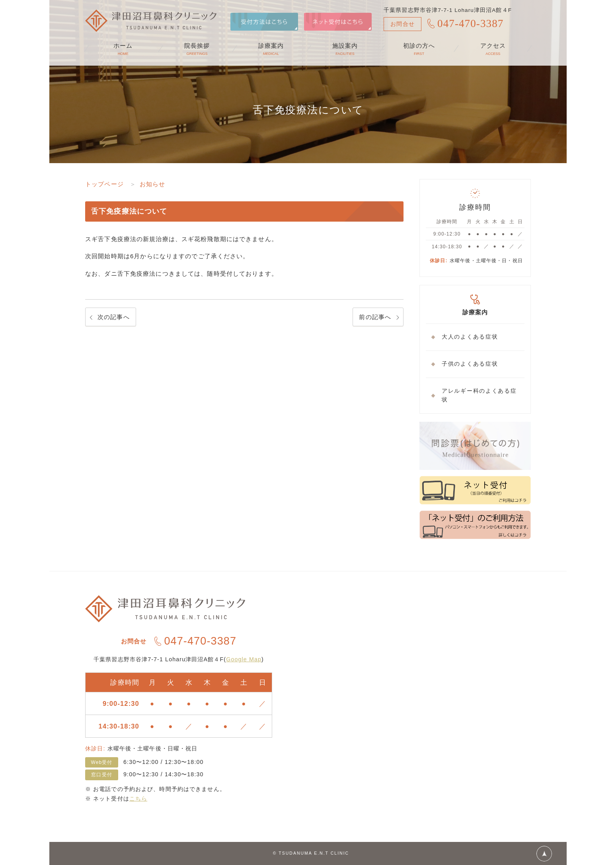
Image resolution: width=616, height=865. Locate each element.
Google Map (244, 659)
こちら (138, 799)
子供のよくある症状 (470, 364)
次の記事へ (114, 317)
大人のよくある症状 (470, 337)
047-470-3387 (470, 23)
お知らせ (153, 184)
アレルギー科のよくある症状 (479, 395)
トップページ (104, 184)
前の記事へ (375, 317)
